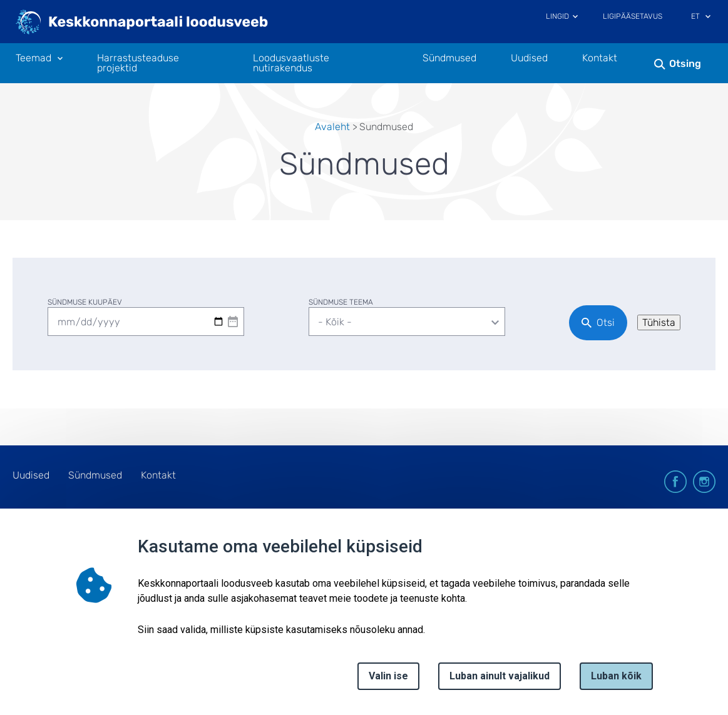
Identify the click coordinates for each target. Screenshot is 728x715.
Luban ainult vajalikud (500, 676)
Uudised (529, 58)
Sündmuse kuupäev (85, 302)
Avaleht (332, 127)
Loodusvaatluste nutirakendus (291, 63)
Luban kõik (616, 676)
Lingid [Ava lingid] (557, 16)
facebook (675, 482)
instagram (704, 482)
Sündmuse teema (341, 302)
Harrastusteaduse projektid (138, 63)
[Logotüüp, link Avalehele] (142, 23)
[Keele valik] (708, 18)
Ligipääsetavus (633, 16)
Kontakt (600, 58)
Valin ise (388, 676)
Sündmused (449, 58)
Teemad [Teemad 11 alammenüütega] (33, 58)
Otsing (685, 63)
